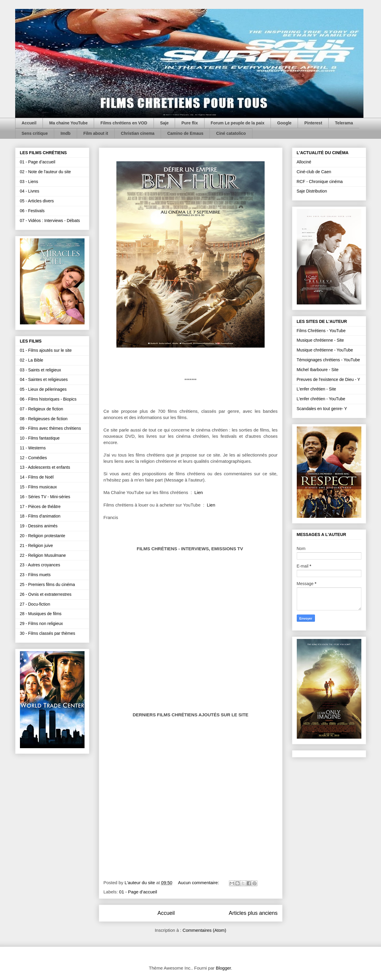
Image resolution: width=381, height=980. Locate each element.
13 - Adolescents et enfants (45, 467)
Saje (164, 123)
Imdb (65, 133)
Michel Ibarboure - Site (318, 370)
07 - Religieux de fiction (42, 409)
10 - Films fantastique (40, 438)
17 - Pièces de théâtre (40, 507)
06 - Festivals (32, 211)
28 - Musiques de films (41, 614)
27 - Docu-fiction (35, 604)
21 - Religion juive (36, 546)
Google (284, 123)
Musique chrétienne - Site (320, 340)
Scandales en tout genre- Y (322, 409)
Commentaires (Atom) (204, 930)
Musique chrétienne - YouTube (325, 350)
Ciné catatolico (231, 133)
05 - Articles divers (37, 201)
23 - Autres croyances (40, 565)
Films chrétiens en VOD (124, 123)
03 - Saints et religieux (41, 370)
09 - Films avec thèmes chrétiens (50, 428)
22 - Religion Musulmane (43, 555)
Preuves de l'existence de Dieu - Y (328, 379)
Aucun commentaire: (199, 883)
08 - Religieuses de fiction (44, 419)
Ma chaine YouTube (68, 123)
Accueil (29, 123)
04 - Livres (30, 191)
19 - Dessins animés (39, 526)
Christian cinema (138, 133)
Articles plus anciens (253, 913)
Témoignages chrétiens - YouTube (328, 360)
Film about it (96, 133)
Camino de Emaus (185, 133)
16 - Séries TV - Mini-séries (45, 497)
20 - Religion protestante (43, 536)
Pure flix (189, 123)
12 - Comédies (33, 458)
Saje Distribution (312, 191)
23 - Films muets (35, 575)
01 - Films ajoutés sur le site (46, 350)
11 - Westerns (33, 448)
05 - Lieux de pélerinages (43, 389)
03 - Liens (29, 182)
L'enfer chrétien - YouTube (321, 399)
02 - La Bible (32, 360)
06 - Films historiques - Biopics (48, 399)
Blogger (223, 968)
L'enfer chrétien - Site (317, 389)
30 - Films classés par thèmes (48, 633)
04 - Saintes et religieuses (44, 379)
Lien (199, 492)
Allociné (304, 162)
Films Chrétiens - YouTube (321, 331)
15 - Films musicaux (38, 487)
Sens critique (35, 133)
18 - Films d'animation (40, 516)
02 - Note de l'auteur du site (46, 172)
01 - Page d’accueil (138, 892)
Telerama (344, 123)
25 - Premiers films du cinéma (47, 584)
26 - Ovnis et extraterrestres (46, 594)
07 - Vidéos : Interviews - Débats (50, 221)
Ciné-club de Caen (314, 172)
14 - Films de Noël (37, 477)
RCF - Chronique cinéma (320, 182)
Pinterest (313, 123)
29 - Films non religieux (42, 623)
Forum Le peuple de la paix (238, 123)
